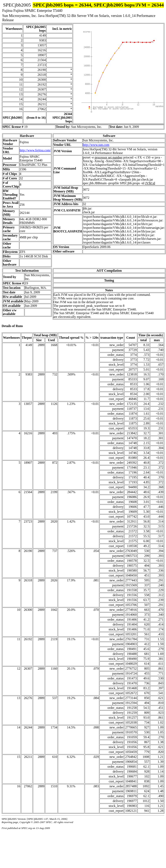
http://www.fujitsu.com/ (35, 150)
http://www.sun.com (96, 145)
